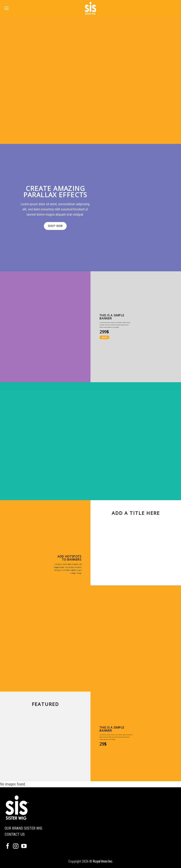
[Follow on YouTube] (24, 847)
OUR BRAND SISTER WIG (23, 828)
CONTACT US (15, 834)
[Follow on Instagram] (16, 847)
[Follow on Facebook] (8, 847)
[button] (6, 8)
